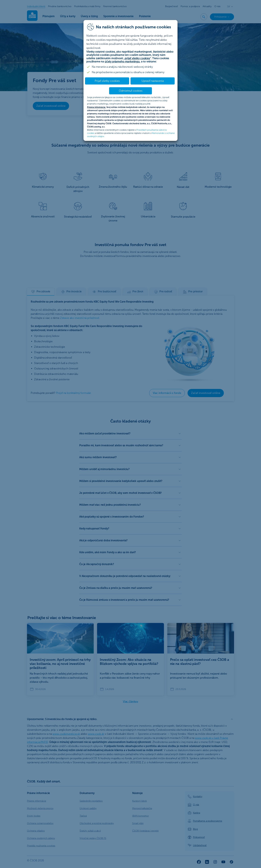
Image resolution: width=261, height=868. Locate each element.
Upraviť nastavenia (153, 81)
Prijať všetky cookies (107, 81)
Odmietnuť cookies (131, 91)
